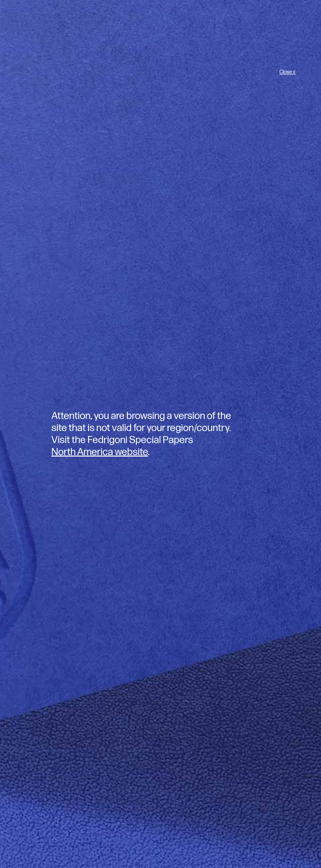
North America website (100, 452)
